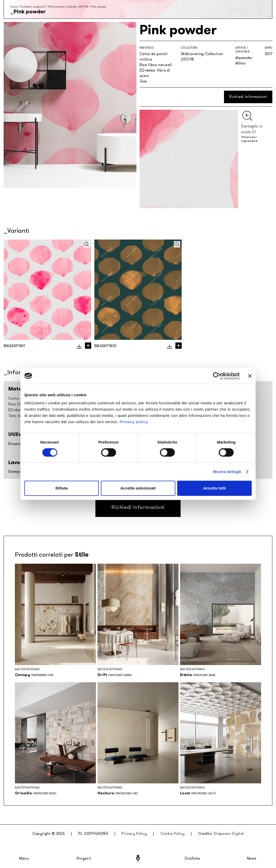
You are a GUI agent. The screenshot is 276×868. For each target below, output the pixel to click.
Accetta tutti (214, 488)
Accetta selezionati (138, 488)
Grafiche (192, 859)
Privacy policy (134, 422)
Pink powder (99, 7)
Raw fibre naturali (156, 65)
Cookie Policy (173, 834)
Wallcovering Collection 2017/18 (68, 7)
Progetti (84, 859)
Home (14, 7)
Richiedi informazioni (248, 97)
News (252, 859)
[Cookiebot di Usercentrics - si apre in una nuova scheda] (217, 376)
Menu (24, 859)
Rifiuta (62, 488)
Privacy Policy (134, 834)
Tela (143, 81)
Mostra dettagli (227, 472)
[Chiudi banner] (250, 376)
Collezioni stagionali (33, 7)
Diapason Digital (229, 834)
